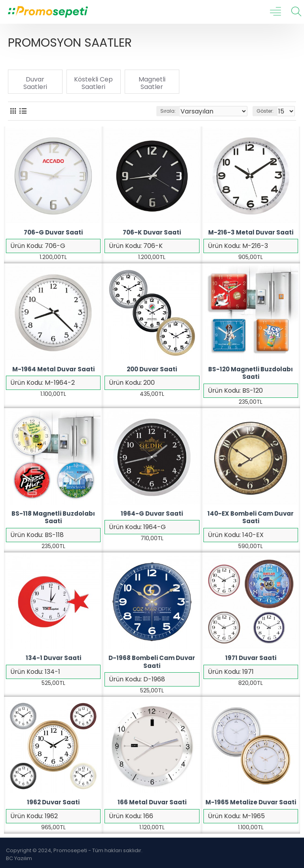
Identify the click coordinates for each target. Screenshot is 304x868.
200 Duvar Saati (152, 369)
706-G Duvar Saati (53, 233)
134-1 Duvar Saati (53, 658)
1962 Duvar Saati (53, 802)
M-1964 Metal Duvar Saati (53, 369)
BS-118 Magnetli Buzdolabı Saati (53, 517)
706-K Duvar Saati (152, 233)
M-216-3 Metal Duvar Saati (251, 233)
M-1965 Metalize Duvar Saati (251, 802)
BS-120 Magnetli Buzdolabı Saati (251, 373)
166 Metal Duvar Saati (152, 802)
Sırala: (168, 111)
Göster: (265, 111)
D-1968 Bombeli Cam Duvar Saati (152, 662)
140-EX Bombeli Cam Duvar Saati (251, 517)
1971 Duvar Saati (251, 658)
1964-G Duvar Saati (152, 514)
